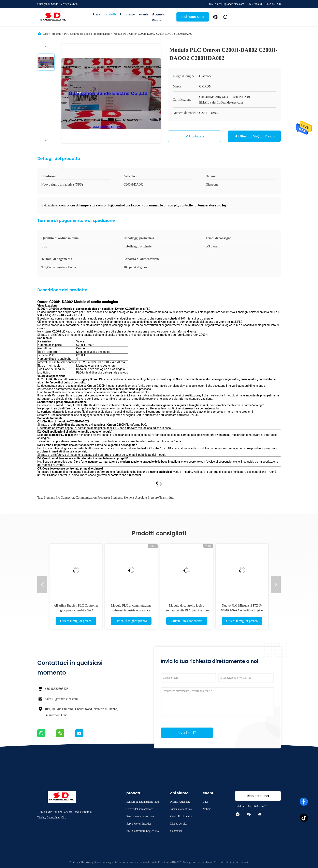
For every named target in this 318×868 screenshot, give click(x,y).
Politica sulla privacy (81, 862)
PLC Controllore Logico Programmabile (87, 34)
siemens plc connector (59, 497)
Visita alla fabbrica (181, 809)
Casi (205, 802)
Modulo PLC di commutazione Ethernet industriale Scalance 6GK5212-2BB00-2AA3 (131, 610)
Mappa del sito (179, 824)
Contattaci (197, 136)
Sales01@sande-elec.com (61, 699)
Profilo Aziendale (180, 802)
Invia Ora (187, 732)
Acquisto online (159, 17)
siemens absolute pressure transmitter (149, 497)
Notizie (207, 809)
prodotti (56, 34)
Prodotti (110, 14)
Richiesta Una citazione (192, 18)
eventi (144, 14)
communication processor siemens (99, 497)
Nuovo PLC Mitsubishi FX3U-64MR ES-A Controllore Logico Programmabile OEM (242, 610)
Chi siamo (128, 14)
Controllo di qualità (182, 816)
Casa (97, 14)
